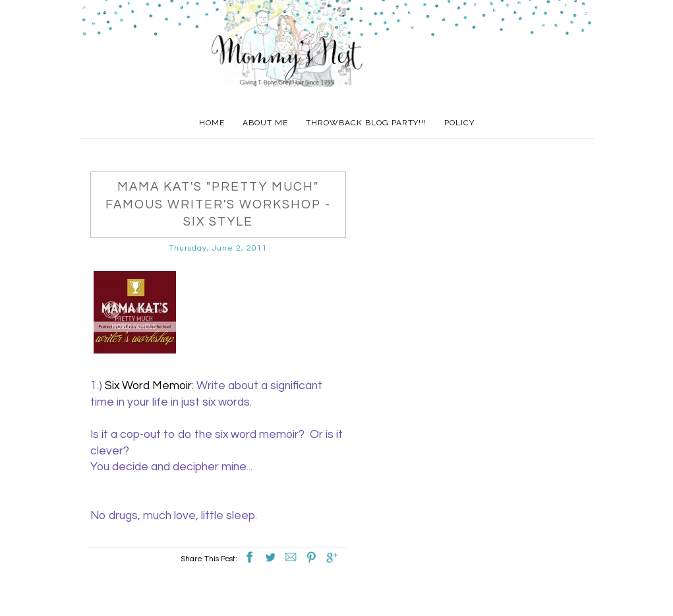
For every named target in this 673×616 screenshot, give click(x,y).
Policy (459, 123)
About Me (265, 123)
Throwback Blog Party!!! (366, 123)
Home (212, 123)
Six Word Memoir (148, 386)
